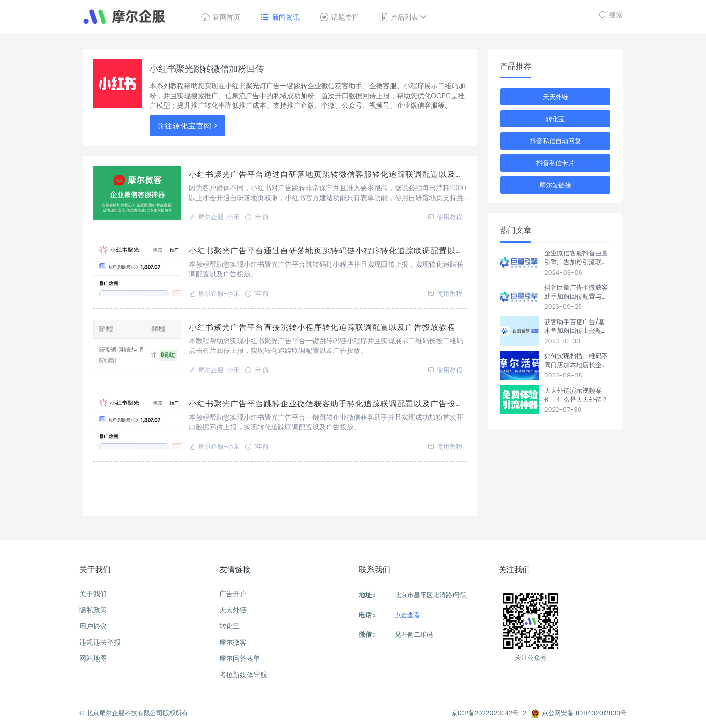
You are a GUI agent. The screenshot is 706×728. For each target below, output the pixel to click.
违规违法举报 (100, 642)
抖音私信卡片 (555, 163)
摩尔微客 (233, 642)
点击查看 (407, 615)
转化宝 (555, 119)
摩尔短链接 (555, 185)
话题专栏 (339, 17)
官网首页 (220, 17)
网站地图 (93, 658)
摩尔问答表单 (240, 658)
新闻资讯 (280, 17)
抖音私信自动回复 (555, 141)
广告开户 (233, 594)
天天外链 (555, 97)
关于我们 (93, 594)
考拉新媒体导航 (243, 675)
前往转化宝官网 (189, 126)
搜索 (611, 13)
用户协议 (93, 626)
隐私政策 (93, 610)
